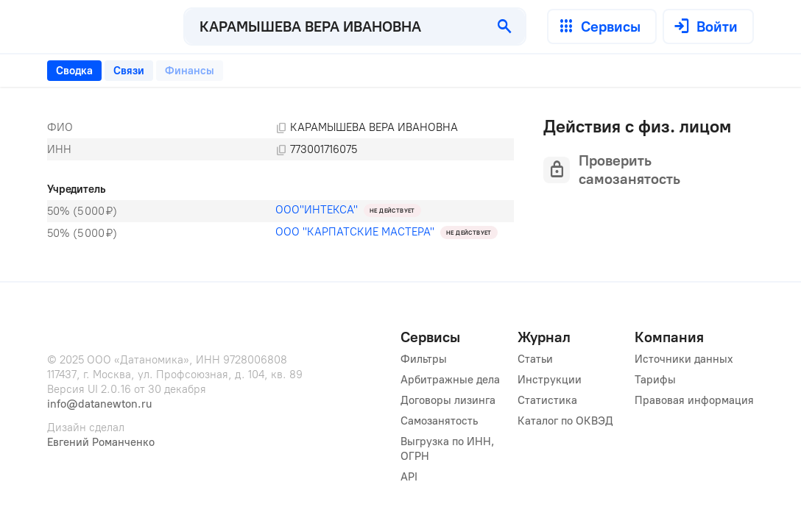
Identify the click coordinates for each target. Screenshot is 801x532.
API (409, 477)
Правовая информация (694, 400)
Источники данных (684, 359)
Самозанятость (439, 421)
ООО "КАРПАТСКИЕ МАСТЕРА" (355, 232)
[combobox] (335, 26)
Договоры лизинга (448, 400)
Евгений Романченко (101, 442)
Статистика (547, 400)
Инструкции (550, 380)
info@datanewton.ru (99, 404)
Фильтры (424, 359)
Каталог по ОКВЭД (565, 421)
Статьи (535, 359)
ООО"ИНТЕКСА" (317, 210)
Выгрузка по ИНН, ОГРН (449, 449)
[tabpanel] (280, 180)
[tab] (74, 71)
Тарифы (655, 380)
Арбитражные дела (450, 380)
